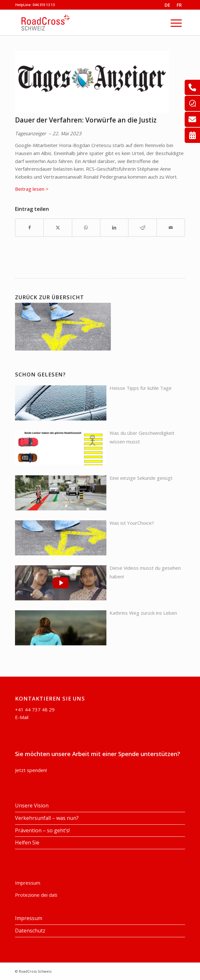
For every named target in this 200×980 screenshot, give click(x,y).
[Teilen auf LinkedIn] (114, 228)
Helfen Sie (27, 843)
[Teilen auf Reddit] (142, 228)
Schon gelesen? (40, 374)
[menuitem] (167, 5)
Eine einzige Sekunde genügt (141, 478)
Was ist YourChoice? (132, 523)
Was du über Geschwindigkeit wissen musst (142, 437)
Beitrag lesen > (32, 189)
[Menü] (176, 23)
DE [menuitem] (167, 5)
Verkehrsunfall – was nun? (47, 818)
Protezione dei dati (36, 895)
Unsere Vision (32, 806)
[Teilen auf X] (58, 228)
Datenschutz (30, 931)
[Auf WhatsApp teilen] (86, 228)
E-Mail (22, 717)
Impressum (28, 883)
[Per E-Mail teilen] (171, 228)
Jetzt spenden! (31, 770)
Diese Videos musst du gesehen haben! (145, 572)
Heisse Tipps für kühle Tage (141, 388)
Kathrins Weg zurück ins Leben (143, 613)
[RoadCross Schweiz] (89, 23)
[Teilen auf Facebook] (29, 228)
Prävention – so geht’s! (42, 830)
